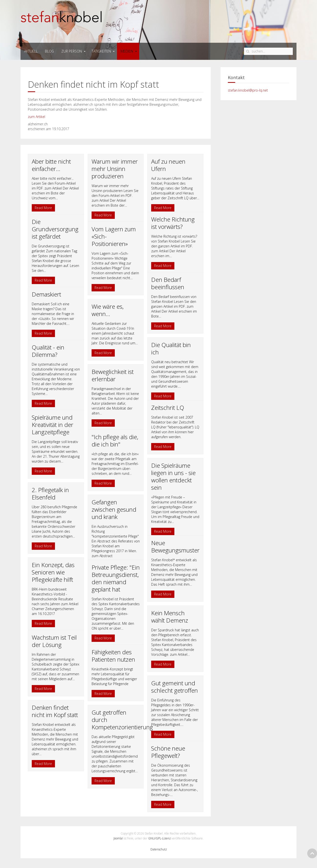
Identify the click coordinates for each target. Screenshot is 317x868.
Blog (49, 51)
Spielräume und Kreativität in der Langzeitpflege (53, 425)
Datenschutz (159, 849)
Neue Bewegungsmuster (175, 546)
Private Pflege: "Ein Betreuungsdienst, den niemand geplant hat (116, 578)
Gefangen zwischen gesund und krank (114, 509)
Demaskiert (46, 294)
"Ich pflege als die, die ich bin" (115, 440)
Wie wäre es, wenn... (108, 310)
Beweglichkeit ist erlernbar (113, 375)
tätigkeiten (101, 51)
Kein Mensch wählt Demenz (170, 617)
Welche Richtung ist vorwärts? (173, 223)
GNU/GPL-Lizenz (159, 838)
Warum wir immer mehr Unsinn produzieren (115, 169)
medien (127, 51)
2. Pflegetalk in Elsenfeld (50, 493)
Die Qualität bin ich (171, 348)
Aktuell (31, 51)
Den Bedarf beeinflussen (168, 283)
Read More (43, 208)
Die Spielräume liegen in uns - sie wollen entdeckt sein (173, 476)
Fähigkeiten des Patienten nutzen (113, 656)
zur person (72, 51)
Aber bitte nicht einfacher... (51, 165)
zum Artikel (37, 117)
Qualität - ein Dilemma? (48, 351)
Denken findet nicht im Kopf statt (55, 711)
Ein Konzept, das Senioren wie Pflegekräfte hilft (53, 572)
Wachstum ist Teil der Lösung (54, 641)
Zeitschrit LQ (168, 408)
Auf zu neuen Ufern (168, 165)
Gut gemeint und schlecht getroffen (174, 687)
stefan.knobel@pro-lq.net (248, 90)
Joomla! (118, 838)
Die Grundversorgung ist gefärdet (55, 229)
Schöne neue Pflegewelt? (168, 752)
